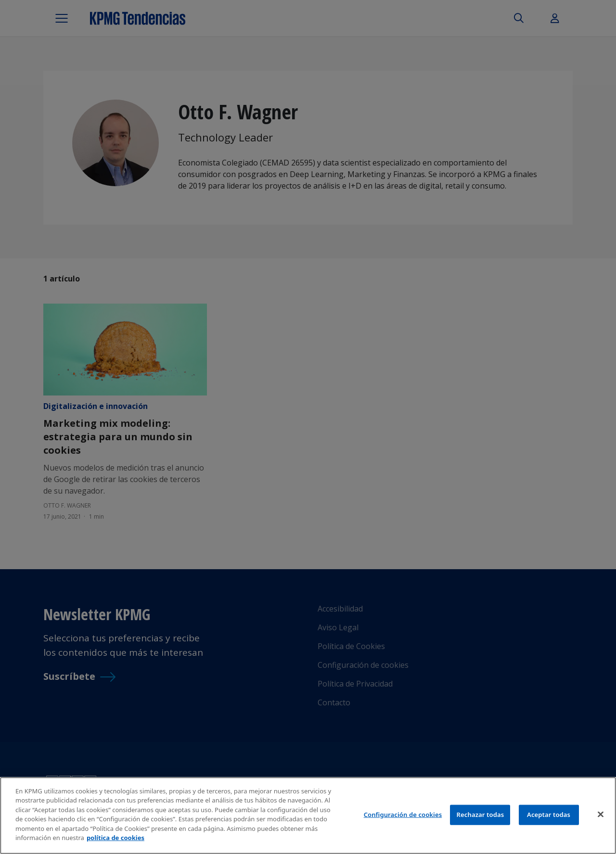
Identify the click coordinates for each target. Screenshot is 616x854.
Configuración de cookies (403, 815)
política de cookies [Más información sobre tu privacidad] (115, 838)
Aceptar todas (549, 815)
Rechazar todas (481, 815)
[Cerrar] (601, 814)
